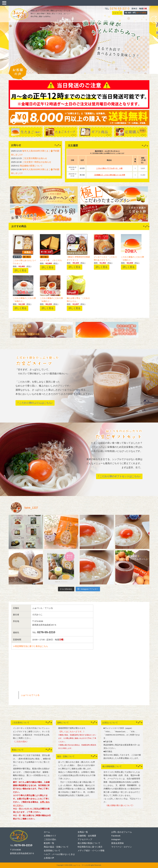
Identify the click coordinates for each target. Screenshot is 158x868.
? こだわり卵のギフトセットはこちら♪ (119, 476)
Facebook (116, 836)
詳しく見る (21, 270)
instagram (116, 839)
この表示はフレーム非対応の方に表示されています (107, 164)
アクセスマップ (85, 839)
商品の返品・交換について (56, 847)
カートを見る (141, 13)
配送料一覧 (49, 843)
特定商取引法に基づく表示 (90, 847)
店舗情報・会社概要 (87, 836)
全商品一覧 (83, 832)
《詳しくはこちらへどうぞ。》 (72, 732)
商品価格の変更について (31, 166)
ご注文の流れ (50, 839)
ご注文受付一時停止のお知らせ (37, 162)
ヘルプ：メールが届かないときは (59, 854)
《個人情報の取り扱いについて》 (119, 805)
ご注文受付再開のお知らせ (35, 158)
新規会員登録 (117, 843)
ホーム (47, 832)
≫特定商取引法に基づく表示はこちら (30, 646)
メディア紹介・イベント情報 (91, 850)
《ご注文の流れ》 (21, 742)
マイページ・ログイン (122, 847)
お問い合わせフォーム (122, 832)
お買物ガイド (50, 836)
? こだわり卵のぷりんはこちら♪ (35, 403)
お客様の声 (49, 858)
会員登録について (52, 850)
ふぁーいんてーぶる (30, 695)
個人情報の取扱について (89, 843)
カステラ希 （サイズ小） (51, 260)
